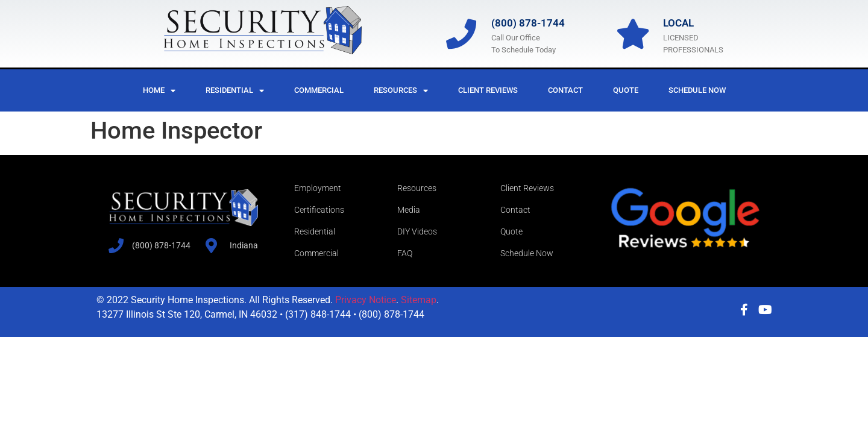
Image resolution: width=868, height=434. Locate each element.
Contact (565, 90)
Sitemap (419, 300)
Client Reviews (488, 90)
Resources (401, 91)
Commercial (319, 90)
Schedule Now (697, 90)
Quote (626, 90)
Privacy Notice (366, 300)
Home (159, 91)
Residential (235, 91)
